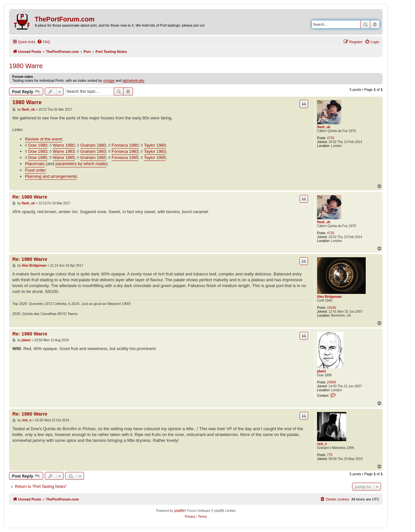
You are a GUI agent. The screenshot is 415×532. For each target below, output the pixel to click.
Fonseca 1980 (125, 145)
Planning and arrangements (51, 176)
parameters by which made (81, 164)
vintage (109, 80)
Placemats (35, 164)
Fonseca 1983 (125, 151)
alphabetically (133, 80)
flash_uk (324, 127)
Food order (35, 170)
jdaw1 (322, 371)
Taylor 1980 (155, 145)
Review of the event (43, 139)
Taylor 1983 (155, 151)
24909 (332, 382)
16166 (332, 308)
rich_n (322, 444)
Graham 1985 (93, 157)
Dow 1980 (38, 145)
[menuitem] (43, 42)
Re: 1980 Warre (30, 197)
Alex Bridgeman (329, 297)
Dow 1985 (38, 157)
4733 (331, 138)
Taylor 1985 (155, 157)
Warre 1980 (64, 145)
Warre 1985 (64, 157)
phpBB (179, 511)
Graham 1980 (93, 145)
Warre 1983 (64, 151)
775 (330, 455)
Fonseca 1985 (125, 157)
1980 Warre (26, 66)
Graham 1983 (93, 151)
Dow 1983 (38, 151)
